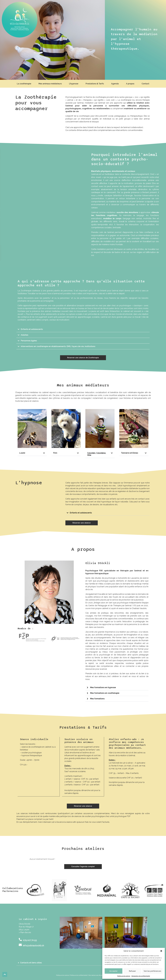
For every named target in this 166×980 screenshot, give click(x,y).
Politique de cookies (124, 976)
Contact (145, 84)
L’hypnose (74, 84)
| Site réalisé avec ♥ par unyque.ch (99, 975)
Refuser (132, 971)
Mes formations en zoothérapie (105, 693)
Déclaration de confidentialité (141, 976)
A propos (130, 84)
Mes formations (97, 699)
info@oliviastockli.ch (33, 945)
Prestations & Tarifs (95, 84)
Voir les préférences (152, 971)
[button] (161, 951)
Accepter (113, 971)
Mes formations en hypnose (103, 687)
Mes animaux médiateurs (50, 84)
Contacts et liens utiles (31, 963)
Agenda (115, 84)
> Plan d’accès (25, 932)
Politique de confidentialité (79, 975)
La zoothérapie (24, 84)
